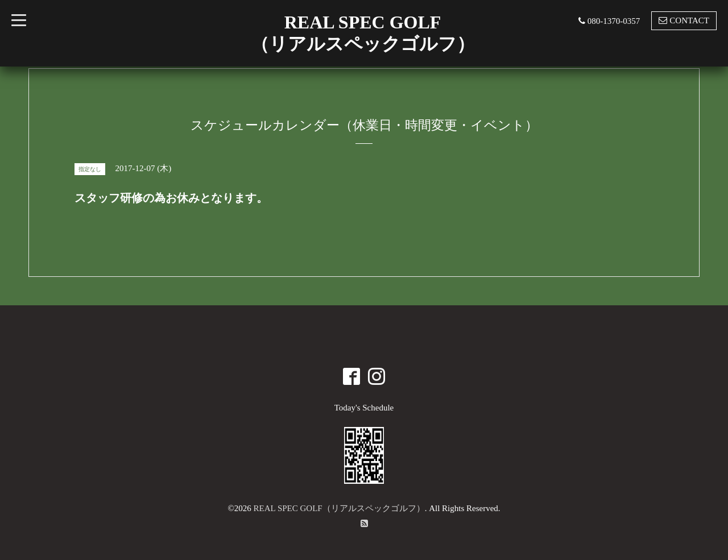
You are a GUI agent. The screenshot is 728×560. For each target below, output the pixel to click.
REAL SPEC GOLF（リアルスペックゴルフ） (339, 508)
